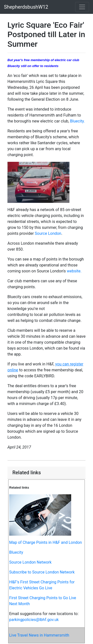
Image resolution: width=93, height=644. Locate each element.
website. (74, 271)
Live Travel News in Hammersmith (39, 635)
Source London (48, 233)
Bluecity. (77, 121)
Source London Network (30, 562)
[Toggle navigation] (82, 7)
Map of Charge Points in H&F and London (46, 542)
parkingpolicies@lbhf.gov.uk (34, 620)
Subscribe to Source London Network (42, 572)
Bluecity (16, 552)
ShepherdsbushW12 (26, 7)
